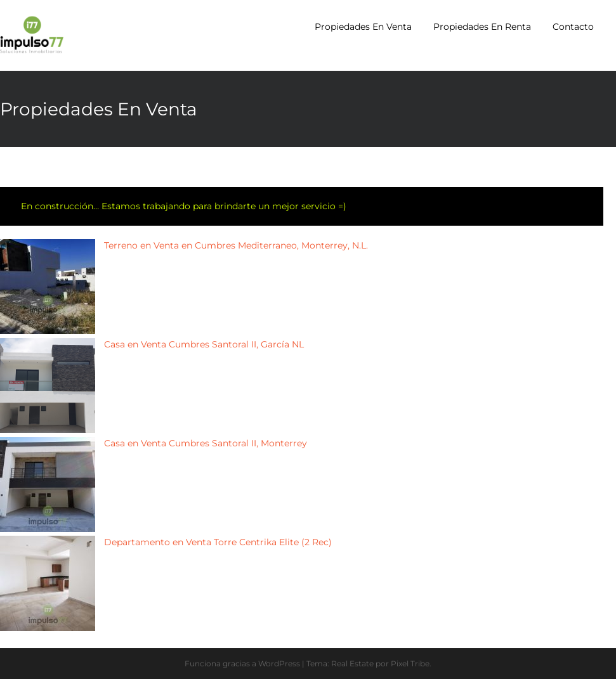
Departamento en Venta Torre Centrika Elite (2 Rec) (218, 542)
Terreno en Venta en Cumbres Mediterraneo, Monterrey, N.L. (236, 245)
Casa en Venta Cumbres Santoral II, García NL (204, 344)
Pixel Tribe (410, 663)
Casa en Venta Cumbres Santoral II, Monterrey (206, 443)
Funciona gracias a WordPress (242, 663)
